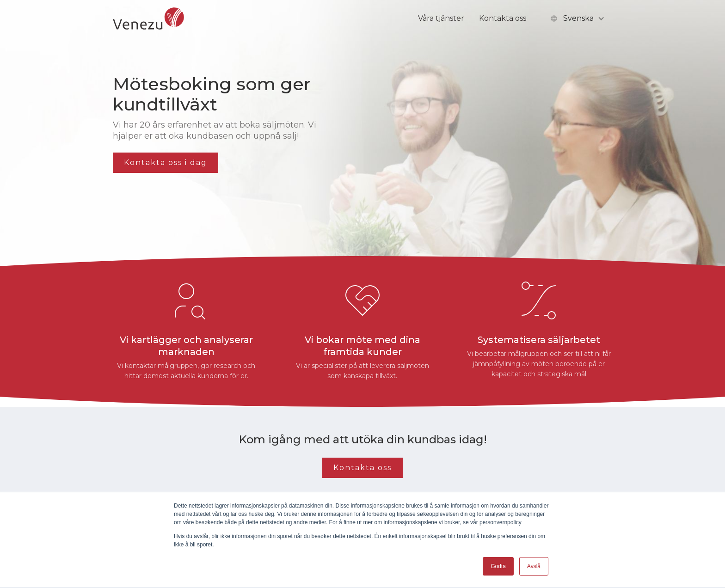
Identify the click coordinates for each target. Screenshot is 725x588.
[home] (148, 18)
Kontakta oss (503, 18)
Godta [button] (498, 566)
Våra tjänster (441, 18)
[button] (577, 18)
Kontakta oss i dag (166, 162)
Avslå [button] (534, 566)
